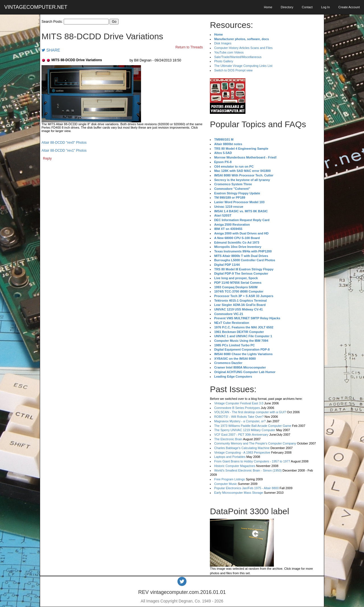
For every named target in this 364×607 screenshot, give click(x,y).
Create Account (349, 7)
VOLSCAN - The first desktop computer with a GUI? (250, 412)
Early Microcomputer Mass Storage (239, 493)
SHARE (51, 50)
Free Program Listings (229, 479)
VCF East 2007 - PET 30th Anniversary (241, 435)
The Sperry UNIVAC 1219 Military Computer (245, 430)
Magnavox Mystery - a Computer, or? (240, 421)
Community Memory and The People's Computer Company (255, 443)
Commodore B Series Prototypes (237, 408)
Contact (307, 7)
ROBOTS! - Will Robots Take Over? (239, 417)
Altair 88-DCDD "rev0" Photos (64, 143)
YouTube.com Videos (229, 52)
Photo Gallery (224, 61)
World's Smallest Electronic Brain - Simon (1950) (248, 470)
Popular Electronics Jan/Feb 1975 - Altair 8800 (246, 488)
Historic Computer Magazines (235, 466)
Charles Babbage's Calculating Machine (242, 448)
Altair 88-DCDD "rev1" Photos (64, 151)
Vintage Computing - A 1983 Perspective (242, 452)
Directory (287, 7)
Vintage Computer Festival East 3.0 (239, 403)
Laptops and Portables (230, 457)
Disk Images (223, 43)
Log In (325, 7)
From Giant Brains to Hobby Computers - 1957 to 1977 (252, 461)
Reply (47, 159)
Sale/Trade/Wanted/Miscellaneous (238, 57)
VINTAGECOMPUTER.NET (36, 7)
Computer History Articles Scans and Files (243, 48)
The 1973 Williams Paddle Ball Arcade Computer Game (253, 426)
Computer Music (226, 484)
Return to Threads (189, 47)
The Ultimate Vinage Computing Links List (243, 66)
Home (268, 7)
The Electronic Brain (228, 439)
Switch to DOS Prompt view (233, 70)
